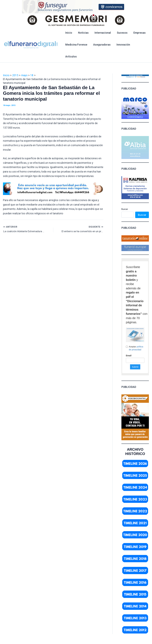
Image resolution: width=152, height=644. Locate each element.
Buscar (125, 197)
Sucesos (120, 33)
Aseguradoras (101, 45)
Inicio (68, 33)
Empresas (137, 33)
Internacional (101, 33)
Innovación (122, 45)
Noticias (82, 33)
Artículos (140, 45)
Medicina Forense (76, 45)
